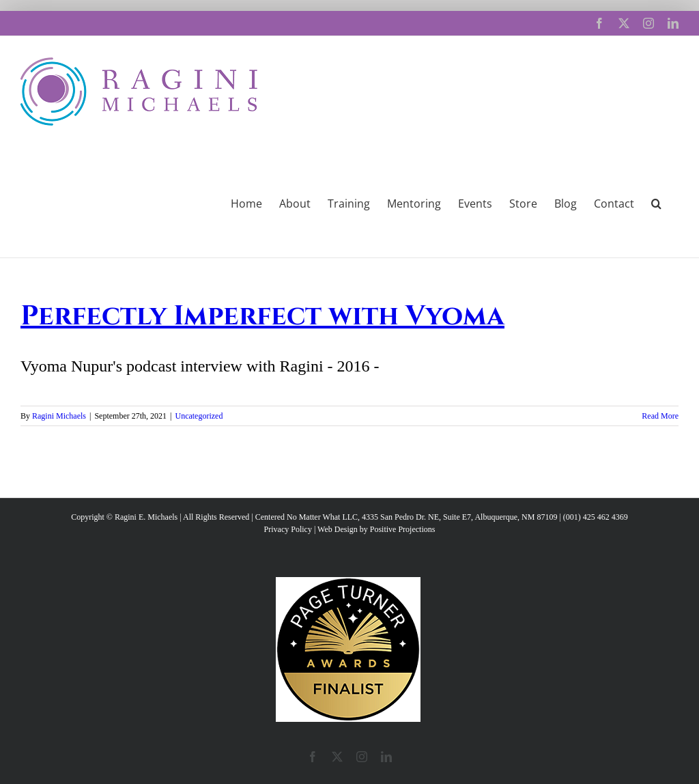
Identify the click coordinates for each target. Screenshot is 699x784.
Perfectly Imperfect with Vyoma (262, 316)
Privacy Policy (288, 529)
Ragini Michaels (59, 416)
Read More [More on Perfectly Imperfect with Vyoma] (660, 416)
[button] (656, 202)
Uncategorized (199, 416)
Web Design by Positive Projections (376, 529)
